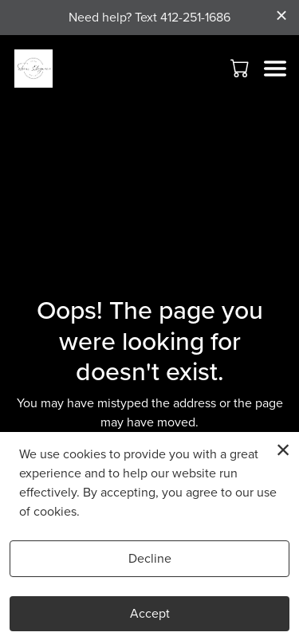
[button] (241, 68)
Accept (150, 613)
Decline (150, 558)
